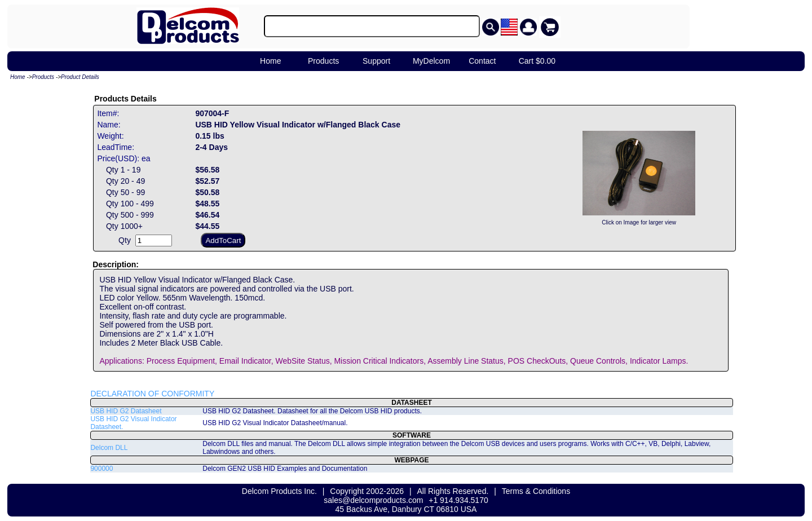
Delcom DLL (109, 448)
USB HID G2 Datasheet (126, 411)
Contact (482, 61)
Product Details (80, 77)
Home (270, 61)
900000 (101, 469)
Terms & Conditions (536, 491)
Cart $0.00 (537, 61)
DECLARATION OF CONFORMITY (152, 394)
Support (376, 61)
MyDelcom (431, 61)
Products (323, 61)
